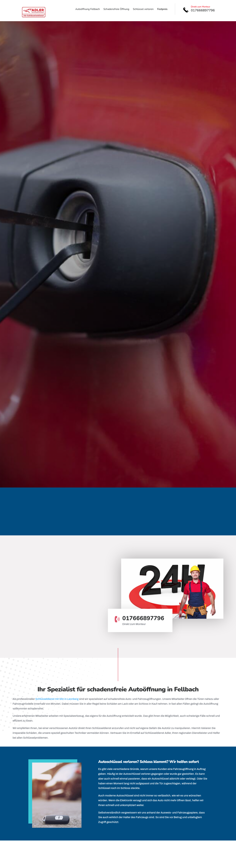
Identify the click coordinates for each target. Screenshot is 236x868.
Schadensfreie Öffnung (116, 9)
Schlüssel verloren (143, 9)
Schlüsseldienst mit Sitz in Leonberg (57, 699)
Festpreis (162, 9)
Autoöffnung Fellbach (88, 9)
